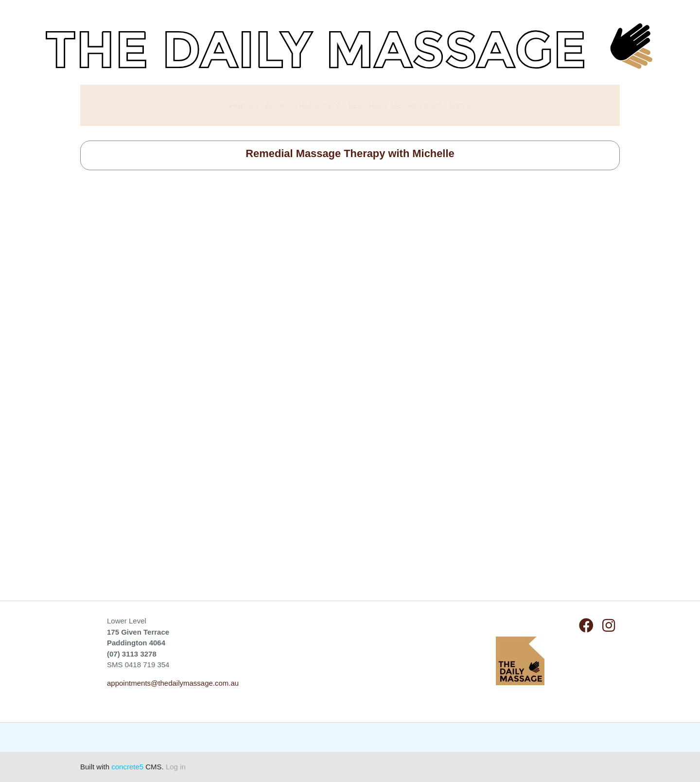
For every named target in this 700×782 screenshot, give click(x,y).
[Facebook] (586, 626)
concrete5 (127, 767)
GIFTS (460, 105)
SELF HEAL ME (375, 105)
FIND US (244, 105)
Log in (176, 767)
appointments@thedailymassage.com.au (173, 683)
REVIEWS (426, 105)
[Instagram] (609, 626)
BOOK (276, 105)
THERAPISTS (318, 105)
